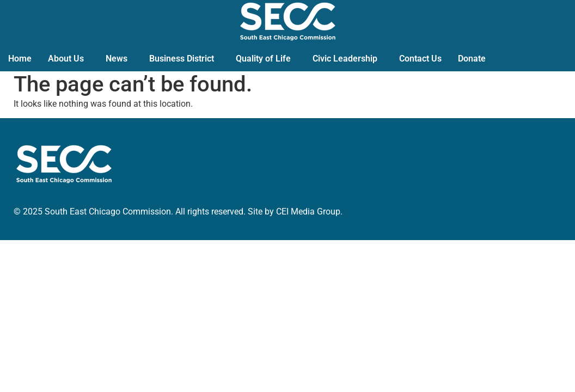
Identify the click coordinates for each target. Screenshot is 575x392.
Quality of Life (263, 59)
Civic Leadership (345, 59)
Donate (472, 59)
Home (20, 59)
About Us (66, 59)
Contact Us (420, 59)
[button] (69, 59)
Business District (182, 59)
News (117, 59)
